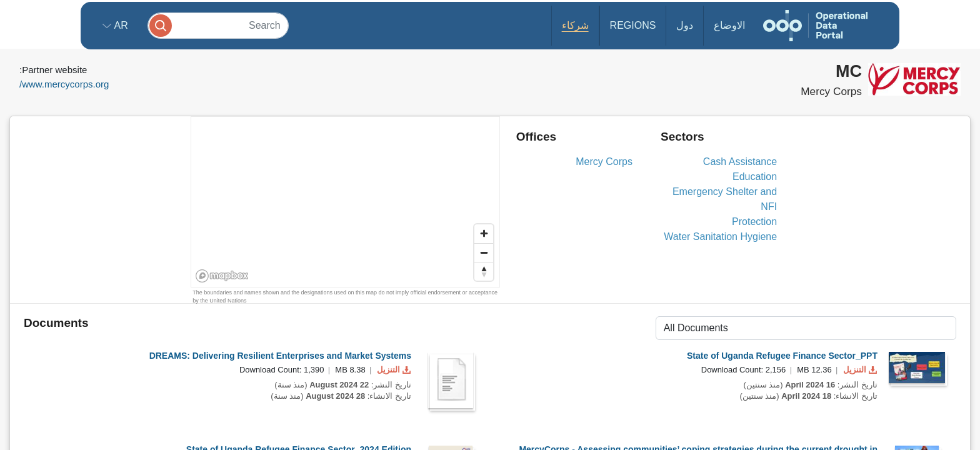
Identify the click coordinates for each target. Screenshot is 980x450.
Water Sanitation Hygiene (720, 237)
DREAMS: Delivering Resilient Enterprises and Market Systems (280, 356)
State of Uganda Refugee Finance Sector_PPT (782, 356)
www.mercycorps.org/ (64, 84)
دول (685, 25)
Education (755, 177)
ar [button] (120, 25)
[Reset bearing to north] (484, 271)
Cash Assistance (740, 162)
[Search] (218, 25)
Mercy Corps (604, 162)
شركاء (575, 25)
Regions (633, 25)
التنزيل (392, 370)
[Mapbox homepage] (222, 276)
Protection (754, 222)
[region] (346, 202)
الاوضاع (729, 25)
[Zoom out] (484, 252)
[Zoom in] (484, 234)
